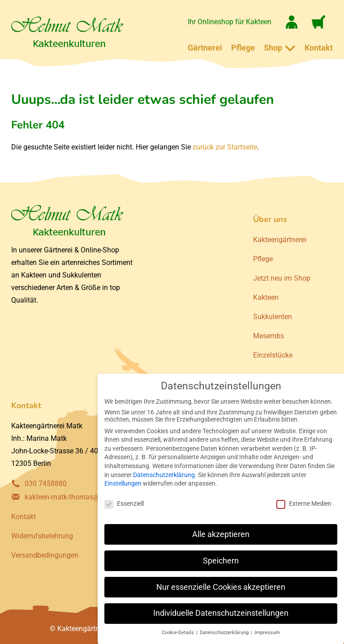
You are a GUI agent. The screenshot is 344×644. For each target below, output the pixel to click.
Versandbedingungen (45, 555)
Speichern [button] (221, 561)
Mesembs (269, 336)
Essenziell (124, 503)
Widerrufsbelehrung (42, 536)
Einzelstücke (273, 355)
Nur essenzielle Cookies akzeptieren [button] (221, 587)
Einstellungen (123, 483)
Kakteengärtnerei (280, 240)
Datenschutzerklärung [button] (225, 633)
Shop (273, 48)
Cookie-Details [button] (178, 633)
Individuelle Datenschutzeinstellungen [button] (221, 613)
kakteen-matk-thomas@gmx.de (74, 497)
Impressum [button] (267, 633)
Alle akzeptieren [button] (221, 534)
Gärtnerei (205, 48)
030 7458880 (46, 484)
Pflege (243, 48)
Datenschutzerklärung (164, 475)
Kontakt (319, 48)
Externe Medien (304, 503)
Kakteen (266, 297)
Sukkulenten (273, 317)
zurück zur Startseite (225, 147)
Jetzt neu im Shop (282, 278)
